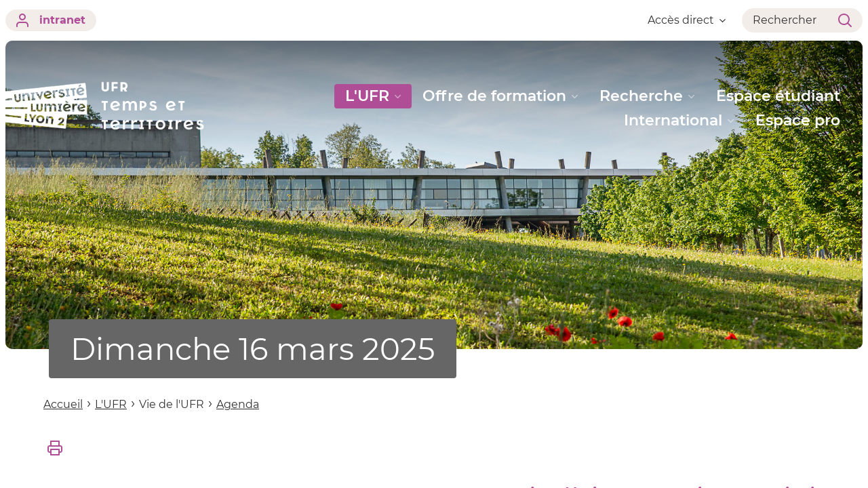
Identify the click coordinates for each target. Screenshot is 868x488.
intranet (51, 20)
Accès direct (687, 20)
